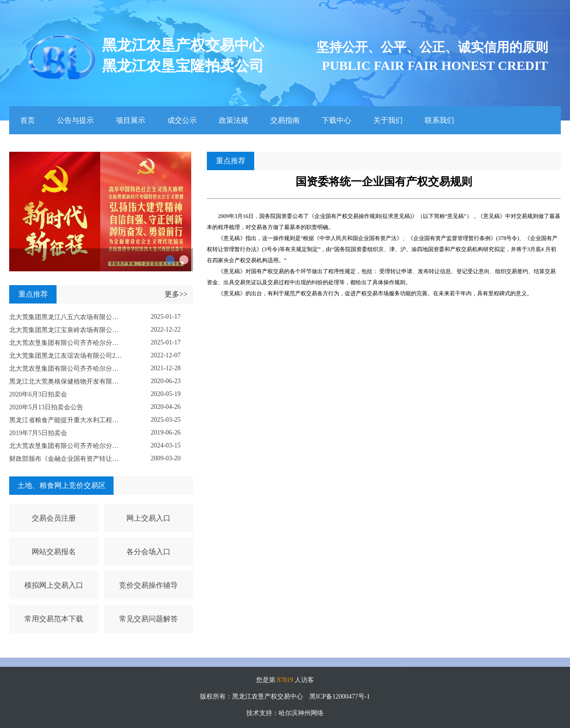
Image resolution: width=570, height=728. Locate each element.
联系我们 (439, 120)
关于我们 (388, 120)
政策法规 (234, 120)
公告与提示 (75, 120)
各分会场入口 (148, 552)
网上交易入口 (148, 518)
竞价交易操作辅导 (148, 585)
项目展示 (131, 120)
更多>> (176, 294)
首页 (28, 120)
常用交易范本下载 (54, 619)
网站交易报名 (54, 552)
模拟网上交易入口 (54, 585)
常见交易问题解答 (148, 619)
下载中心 (336, 120)
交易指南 (285, 120)
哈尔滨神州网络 (301, 713)
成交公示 (182, 120)
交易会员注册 (54, 518)
